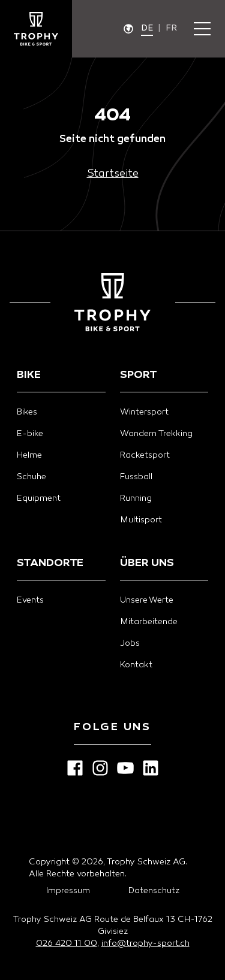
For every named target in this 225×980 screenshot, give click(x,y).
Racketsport (145, 456)
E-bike (30, 434)
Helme (29, 456)
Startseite (113, 174)
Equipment (39, 499)
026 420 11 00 (67, 944)
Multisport (141, 520)
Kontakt (136, 665)
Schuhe (31, 477)
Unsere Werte (147, 601)
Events (30, 601)
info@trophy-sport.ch (145, 944)
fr (171, 28)
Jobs (130, 644)
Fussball (136, 477)
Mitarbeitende (149, 622)
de (147, 28)
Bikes (27, 412)
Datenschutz (154, 891)
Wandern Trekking (156, 434)
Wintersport (144, 412)
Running (136, 499)
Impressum (68, 891)
